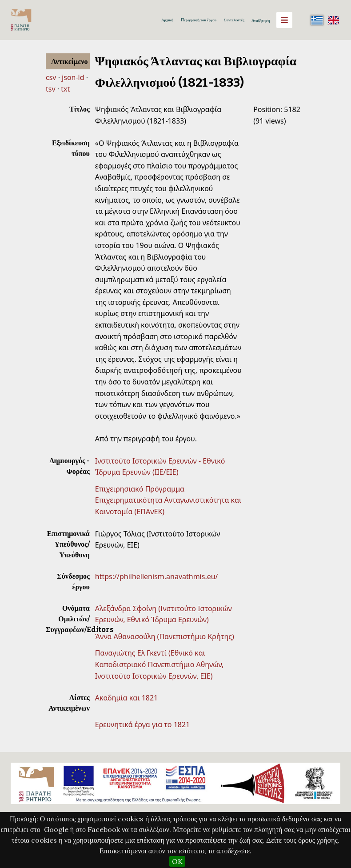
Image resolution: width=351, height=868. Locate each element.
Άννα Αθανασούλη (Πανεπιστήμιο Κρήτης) (165, 636)
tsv (51, 89)
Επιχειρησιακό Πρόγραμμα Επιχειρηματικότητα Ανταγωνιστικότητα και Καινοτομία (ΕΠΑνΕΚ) (168, 500)
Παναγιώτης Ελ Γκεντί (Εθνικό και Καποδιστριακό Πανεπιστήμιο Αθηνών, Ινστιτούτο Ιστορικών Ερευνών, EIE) (160, 664)
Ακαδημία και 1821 (126, 698)
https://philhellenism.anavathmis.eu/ (157, 576)
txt (65, 89)
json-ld (73, 77)
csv (51, 77)
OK (177, 861)
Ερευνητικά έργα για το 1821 (142, 724)
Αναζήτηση (261, 20)
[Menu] (284, 20)
